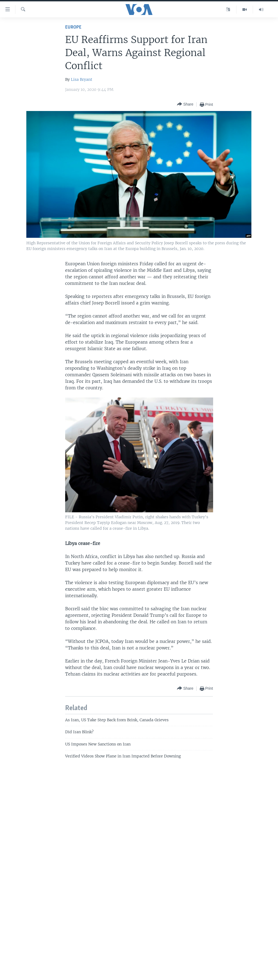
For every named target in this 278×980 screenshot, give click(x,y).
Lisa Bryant (82, 79)
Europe (73, 27)
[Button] (185, 104)
